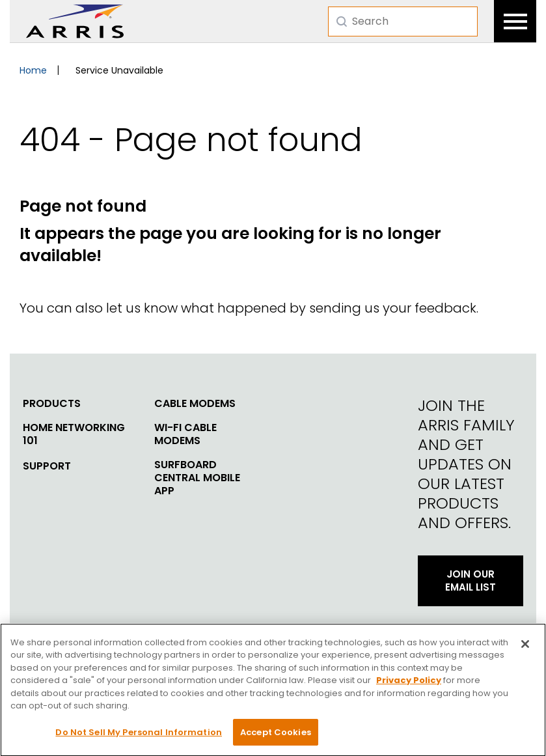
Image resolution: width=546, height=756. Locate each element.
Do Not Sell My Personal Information (139, 737)
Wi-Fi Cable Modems (185, 434)
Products (52, 404)
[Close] (525, 649)
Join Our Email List (471, 581)
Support (47, 466)
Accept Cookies (276, 737)
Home (33, 70)
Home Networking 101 (74, 434)
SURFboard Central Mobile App (197, 478)
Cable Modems (195, 404)
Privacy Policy (409, 685)
